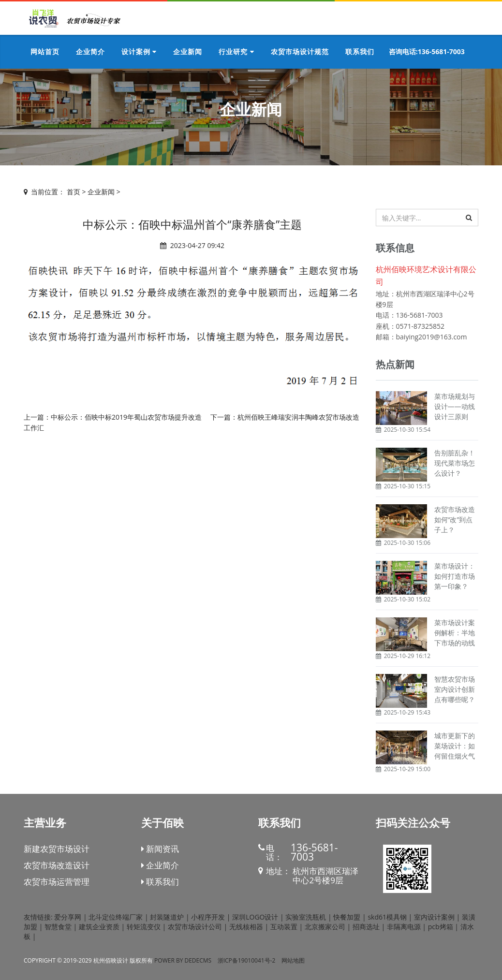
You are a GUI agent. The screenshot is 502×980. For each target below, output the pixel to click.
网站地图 (293, 960)
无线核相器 (246, 927)
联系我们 (160, 882)
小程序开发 (208, 917)
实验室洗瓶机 (306, 917)
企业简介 (160, 865)
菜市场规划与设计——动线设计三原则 (455, 406)
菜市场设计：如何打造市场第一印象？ (455, 576)
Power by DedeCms (183, 960)
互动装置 (284, 927)
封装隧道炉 (167, 917)
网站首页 (45, 51)
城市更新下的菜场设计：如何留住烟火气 (455, 746)
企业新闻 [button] (188, 51)
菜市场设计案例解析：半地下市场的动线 (455, 633)
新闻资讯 (160, 849)
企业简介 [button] (90, 51)
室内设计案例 (434, 917)
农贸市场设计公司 (195, 927)
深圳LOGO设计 (255, 917)
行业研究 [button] (236, 51)
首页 (74, 192)
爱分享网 (68, 917)
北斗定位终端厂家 (116, 917)
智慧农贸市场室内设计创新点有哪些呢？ (455, 689)
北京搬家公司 (325, 927)
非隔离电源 (404, 927)
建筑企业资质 (99, 927)
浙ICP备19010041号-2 (247, 960)
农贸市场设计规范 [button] (300, 51)
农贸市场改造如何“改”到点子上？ (455, 519)
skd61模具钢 (387, 917)
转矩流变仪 (144, 927)
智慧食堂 (58, 927)
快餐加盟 (347, 917)
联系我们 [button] (360, 51)
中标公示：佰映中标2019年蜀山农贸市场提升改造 (126, 417)
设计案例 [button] (139, 51)
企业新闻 (101, 192)
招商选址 (366, 927)
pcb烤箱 (441, 927)
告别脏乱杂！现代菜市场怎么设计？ (455, 463)
